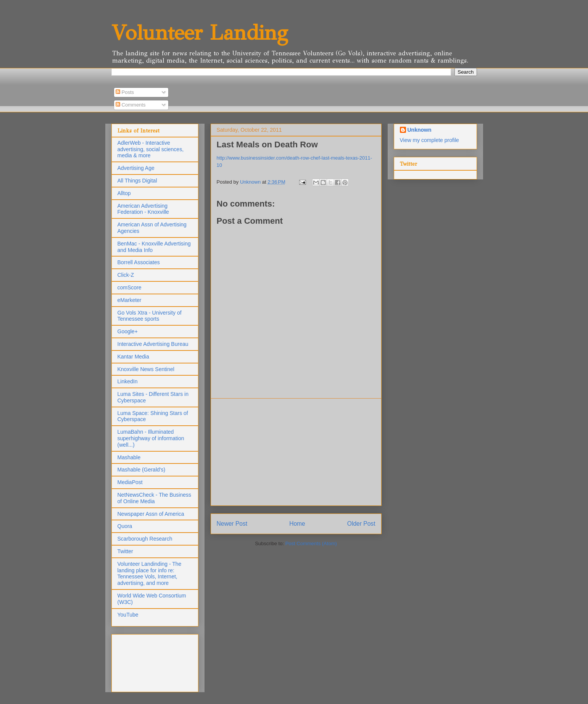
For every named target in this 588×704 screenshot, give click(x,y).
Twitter (125, 551)
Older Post (361, 524)
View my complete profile (429, 140)
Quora (125, 526)
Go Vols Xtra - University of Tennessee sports (150, 316)
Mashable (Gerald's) (142, 470)
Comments (130, 105)
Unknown (420, 130)
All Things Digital (137, 181)
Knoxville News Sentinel (146, 369)
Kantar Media (133, 357)
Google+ (128, 331)
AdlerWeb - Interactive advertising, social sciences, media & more (151, 149)
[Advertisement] (296, 452)
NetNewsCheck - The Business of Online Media (154, 498)
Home (297, 524)
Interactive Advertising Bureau (153, 344)
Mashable (129, 457)
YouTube (128, 615)
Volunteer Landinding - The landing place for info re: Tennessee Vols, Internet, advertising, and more (150, 573)
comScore (130, 287)
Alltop (124, 193)
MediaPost (130, 482)
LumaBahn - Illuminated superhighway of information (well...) (151, 438)
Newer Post (232, 524)
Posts (125, 92)
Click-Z (126, 275)
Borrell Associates (139, 262)
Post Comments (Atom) (311, 543)
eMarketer (130, 300)
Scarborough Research (145, 539)
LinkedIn (128, 381)
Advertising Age (136, 168)
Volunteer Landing (200, 33)
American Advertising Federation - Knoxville (143, 209)
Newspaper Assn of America (151, 514)
